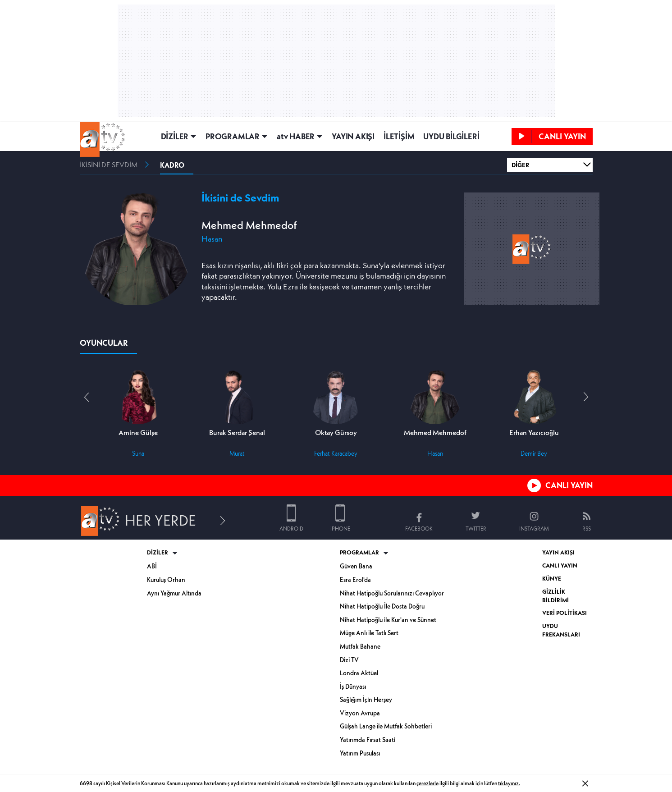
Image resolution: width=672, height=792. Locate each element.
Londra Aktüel (359, 673)
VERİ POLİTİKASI (565, 613)
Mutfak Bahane (360, 646)
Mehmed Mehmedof (249, 225)
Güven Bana (356, 566)
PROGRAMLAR (233, 136)
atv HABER (296, 136)
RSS (587, 528)
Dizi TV (349, 660)
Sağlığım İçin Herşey (366, 700)
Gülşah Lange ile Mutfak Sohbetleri (386, 726)
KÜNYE (552, 579)
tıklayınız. (509, 783)
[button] (586, 397)
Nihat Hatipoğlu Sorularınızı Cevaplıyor (392, 593)
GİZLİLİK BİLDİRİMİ (555, 596)
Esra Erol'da (355, 580)
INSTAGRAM (534, 528)
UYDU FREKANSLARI (561, 630)
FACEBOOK (419, 528)
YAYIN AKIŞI (353, 136)
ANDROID (291, 528)
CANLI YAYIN (569, 485)
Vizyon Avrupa (360, 713)
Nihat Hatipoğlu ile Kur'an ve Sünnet (388, 620)
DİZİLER (175, 136)
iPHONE (340, 528)
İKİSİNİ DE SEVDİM (109, 165)
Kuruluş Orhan (166, 580)
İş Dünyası (353, 687)
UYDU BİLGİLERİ (451, 136)
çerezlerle (427, 783)
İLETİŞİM (399, 136)
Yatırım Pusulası (360, 753)
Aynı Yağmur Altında (174, 593)
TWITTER (476, 528)
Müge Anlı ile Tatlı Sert (369, 633)
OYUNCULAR (104, 343)
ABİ (152, 566)
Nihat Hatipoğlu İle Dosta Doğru (382, 606)
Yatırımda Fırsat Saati (368, 740)
